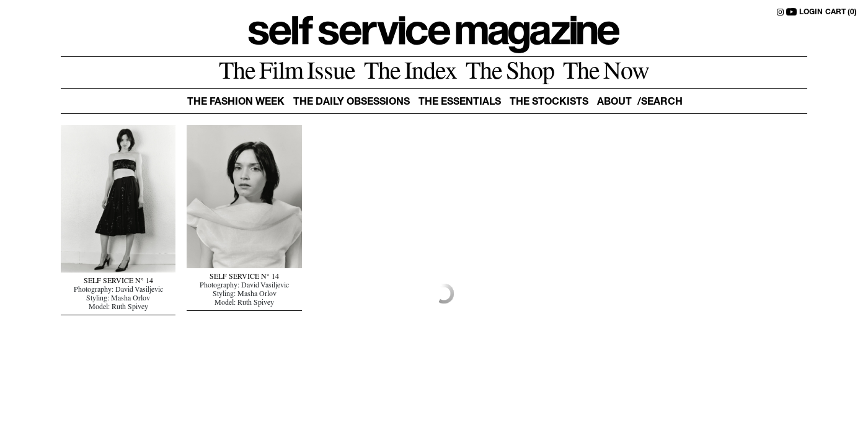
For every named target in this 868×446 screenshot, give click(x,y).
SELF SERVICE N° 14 (118, 282)
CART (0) (841, 12)
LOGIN (811, 12)
